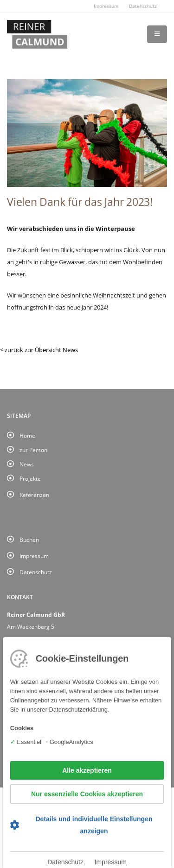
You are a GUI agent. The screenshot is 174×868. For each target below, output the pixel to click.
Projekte (30, 478)
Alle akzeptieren (87, 770)
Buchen (29, 539)
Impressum (106, 6)
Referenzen (34, 495)
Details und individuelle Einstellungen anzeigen (94, 825)
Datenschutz (143, 6)
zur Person (33, 450)
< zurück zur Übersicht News (39, 350)
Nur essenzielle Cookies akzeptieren (87, 794)
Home (27, 435)
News (27, 464)
